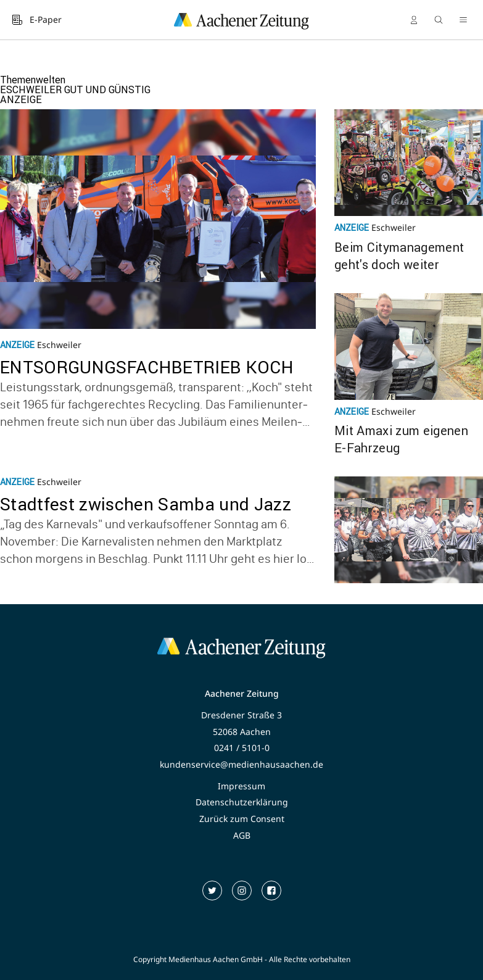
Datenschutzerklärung (242, 802)
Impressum (241, 786)
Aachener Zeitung (242, 694)
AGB (242, 836)
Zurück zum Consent (242, 819)
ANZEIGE (21, 99)
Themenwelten (33, 80)
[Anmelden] (414, 20)
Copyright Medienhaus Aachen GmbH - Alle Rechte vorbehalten (242, 960)
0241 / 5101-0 (242, 748)
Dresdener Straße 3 (241, 715)
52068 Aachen (242, 732)
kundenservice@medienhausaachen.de (241, 765)
